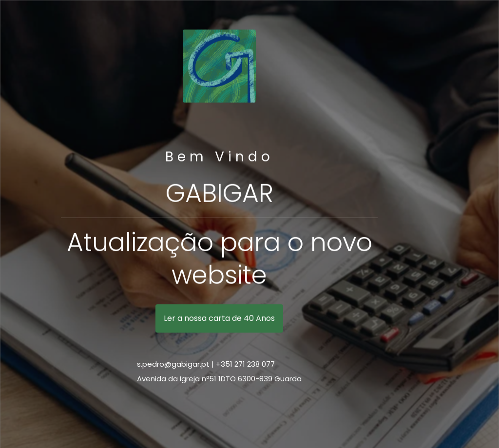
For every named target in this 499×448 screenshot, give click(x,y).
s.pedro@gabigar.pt (173, 364)
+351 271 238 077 (245, 364)
